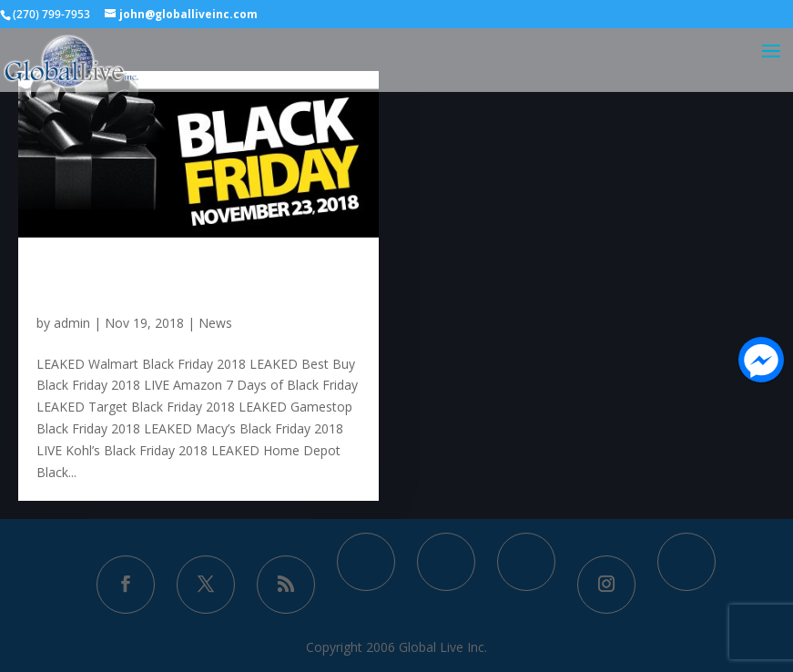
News (215, 323)
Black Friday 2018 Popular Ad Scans (189, 280)
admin (72, 323)
